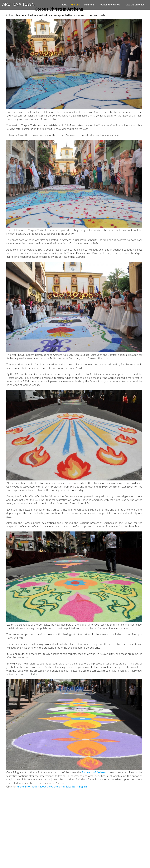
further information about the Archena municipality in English (52, 786)
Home (64, 5)
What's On (89, 5)
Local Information (135, 5)
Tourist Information (110, 5)
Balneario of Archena (94, 772)
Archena (75, 5)
